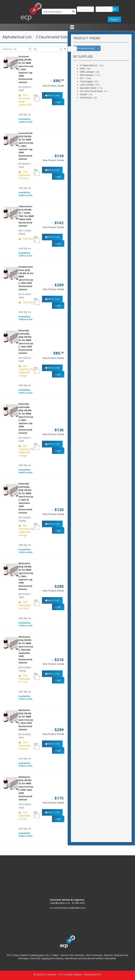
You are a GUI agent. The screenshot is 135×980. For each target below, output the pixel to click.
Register (114, 19)
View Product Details (53, 86)
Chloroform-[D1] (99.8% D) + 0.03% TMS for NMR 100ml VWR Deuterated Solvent (26, 216)
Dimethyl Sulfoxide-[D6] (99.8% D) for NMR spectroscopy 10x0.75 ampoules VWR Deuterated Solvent (26, 498)
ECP (82, 78)
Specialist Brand (88, 88)
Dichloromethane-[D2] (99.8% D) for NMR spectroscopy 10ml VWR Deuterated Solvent (26, 278)
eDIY (99, 974)
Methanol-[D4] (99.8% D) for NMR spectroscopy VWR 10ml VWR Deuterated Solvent (26, 788)
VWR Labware (87, 72)
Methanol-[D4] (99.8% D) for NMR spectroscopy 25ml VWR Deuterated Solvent (26, 720)
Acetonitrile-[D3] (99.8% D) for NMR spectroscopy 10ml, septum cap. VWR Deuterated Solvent (26, 146)
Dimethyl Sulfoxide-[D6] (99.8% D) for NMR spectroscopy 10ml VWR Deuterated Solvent (26, 342)
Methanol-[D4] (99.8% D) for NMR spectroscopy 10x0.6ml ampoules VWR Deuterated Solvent (26, 650)
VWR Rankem (87, 75)
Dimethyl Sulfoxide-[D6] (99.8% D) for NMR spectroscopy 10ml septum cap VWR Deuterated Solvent (26, 418)
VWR (82, 69)
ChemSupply (86, 81)
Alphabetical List (17, 37)
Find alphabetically (85, 48)
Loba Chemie (87, 85)
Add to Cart (53, 95)
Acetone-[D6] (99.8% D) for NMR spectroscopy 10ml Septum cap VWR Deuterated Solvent (26, 69)
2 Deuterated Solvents (56, 37)
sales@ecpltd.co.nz (60, 903)
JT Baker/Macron (89, 65)
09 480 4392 (78, 903)
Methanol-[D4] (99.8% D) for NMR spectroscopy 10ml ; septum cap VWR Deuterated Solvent (26, 576)
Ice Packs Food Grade (91, 91)
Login (58, 102)
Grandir (84, 94)
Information (86, 98)
